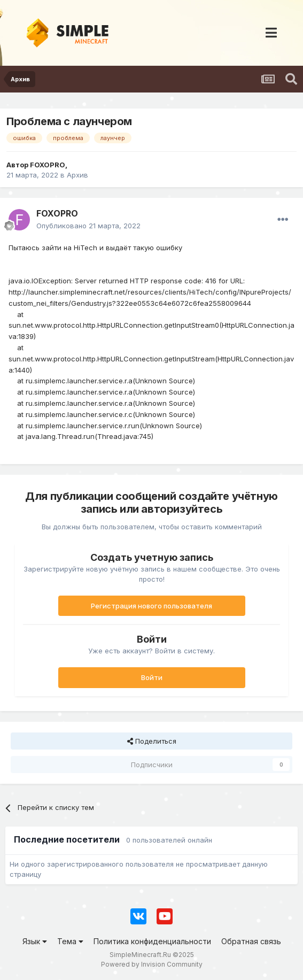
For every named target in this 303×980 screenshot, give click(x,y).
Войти (152, 677)
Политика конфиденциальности (152, 941)
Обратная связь (251, 941)
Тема (70, 941)
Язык (35, 941)
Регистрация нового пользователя (151, 606)
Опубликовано (88, 226)
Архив (77, 175)
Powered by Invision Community (152, 964)
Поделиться (152, 741)
